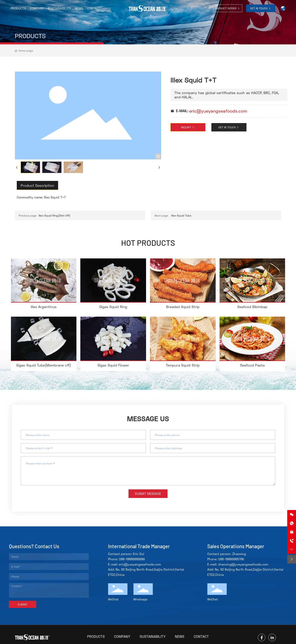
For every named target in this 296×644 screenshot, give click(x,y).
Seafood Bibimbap (252, 307)
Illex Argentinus (44, 307)
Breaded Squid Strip (183, 307)
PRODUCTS (30, 36)
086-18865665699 (132, 559)
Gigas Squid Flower (113, 365)
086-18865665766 (231, 559)
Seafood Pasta (252, 365)
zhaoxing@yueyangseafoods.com (243, 564)
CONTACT (201, 636)
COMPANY (122, 636)
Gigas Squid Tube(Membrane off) (44, 365)
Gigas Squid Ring (113, 307)
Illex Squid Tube (181, 215)
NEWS (180, 636)
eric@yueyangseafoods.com (218, 111)
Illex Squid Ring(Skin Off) (55, 215)
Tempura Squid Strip (183, 365)
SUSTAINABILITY (153, 636)
